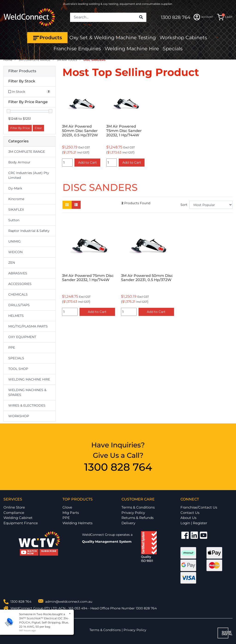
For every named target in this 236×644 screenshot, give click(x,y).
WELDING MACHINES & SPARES (27, 392)
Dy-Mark (15, 188)
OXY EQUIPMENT (22, 337)
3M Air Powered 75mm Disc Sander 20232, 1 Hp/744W (124, 131)
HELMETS (16, 316)
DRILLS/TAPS (19, 305)
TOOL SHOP (18, 369)
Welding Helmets (77, 523)
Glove (67, 507)
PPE (12, 347)
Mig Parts (71, 513)
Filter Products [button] (22, 71)
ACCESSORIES (20, 284)
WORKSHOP (19, 416)
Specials (173, 49)
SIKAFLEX (16, 210)
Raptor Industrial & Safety (29, 231)
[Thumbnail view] (67, 205)
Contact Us (190, 513)
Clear (38, 128)
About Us (188, 518)
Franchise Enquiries (77, 49)
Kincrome (16, 199)
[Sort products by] (211, 205)
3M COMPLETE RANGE (27, 152)
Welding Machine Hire (132, 49)
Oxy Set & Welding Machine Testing (113, 37)
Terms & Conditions (138, 507)
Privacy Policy (133, 513)
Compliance (14, 513)
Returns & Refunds (137, 518)
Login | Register (194, 523)
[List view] (76, 205)
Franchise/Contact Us (199, 507)
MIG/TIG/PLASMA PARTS (28, 326)
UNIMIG (15, 241)
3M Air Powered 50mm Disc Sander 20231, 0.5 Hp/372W (80, 131)
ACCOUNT (203, 17)
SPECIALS (16, 358)
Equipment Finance (21, 523)
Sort (184, 205)
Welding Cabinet (18, 518)
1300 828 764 (176, 17)
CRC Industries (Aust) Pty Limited (29, 175)
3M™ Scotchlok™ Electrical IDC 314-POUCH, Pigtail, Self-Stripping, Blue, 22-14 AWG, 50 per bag (44, 622)
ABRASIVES (18, 273)
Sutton (14, 220)
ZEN (12, 263)
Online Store (14, 507)
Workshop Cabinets (183, 37)
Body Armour (19, 162)
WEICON (15, 252)
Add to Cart (87, 162)
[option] (81, 126)
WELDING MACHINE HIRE (29, 379)
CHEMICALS (18, 294)
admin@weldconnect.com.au (69, 602)
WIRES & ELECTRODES (27, 405)
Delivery (128, 523)
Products (47, 38)
